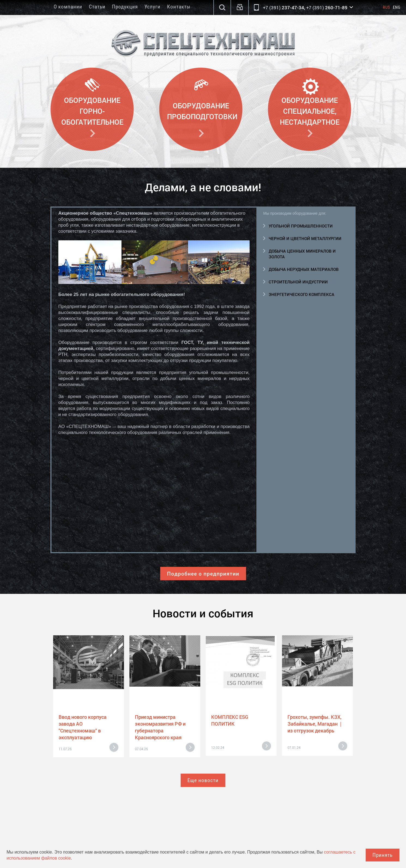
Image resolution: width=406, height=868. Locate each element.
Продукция (125, 7)
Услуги (152, 7)
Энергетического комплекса (302, 294)
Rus (387, 7)
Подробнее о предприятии (203, 574)
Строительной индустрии (298, 282)
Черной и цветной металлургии (305, 238)
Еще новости (203, 780)
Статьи (97, 7)
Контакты (179, 7)
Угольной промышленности (301, 226)
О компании (68, 7)
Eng (397, 7)
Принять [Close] (383, 855)
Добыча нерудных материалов (304, 269)
